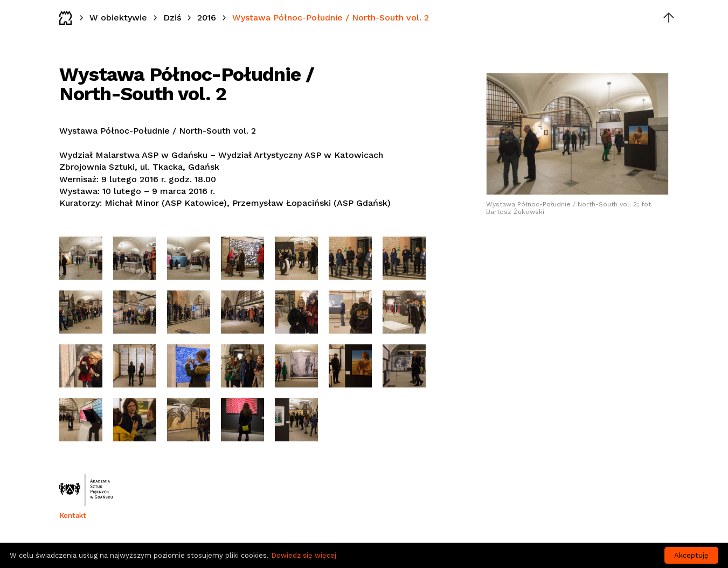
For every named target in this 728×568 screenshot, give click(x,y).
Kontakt (73, 515)
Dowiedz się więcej (304, 555)
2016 (207, 18)
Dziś (172, 18)
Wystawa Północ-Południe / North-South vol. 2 (331, 18)
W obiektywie (118, 18)
